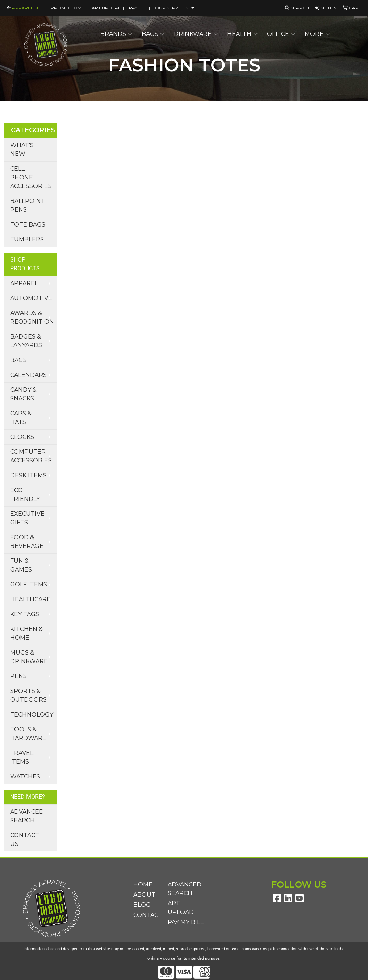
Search (297, 8)
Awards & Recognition (32, 317)
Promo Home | (69, 8)
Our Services (172, 8)
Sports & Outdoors (28, 695)
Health (242, 34)
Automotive (31, 298)
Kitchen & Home (26, 633)
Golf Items (29, 584)
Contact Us (25, 840)
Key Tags (25, 614)
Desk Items (28, 475)
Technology (32, 715)
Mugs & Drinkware (29, 657)
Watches (25, 776)
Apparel (24, 283)
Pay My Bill (186, 922)
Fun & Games (21, 565)
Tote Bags (28, 225)
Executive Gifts (27, 518)
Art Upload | (108, 8)
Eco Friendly (25, 495)
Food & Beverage (27, 542)
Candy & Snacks (23, 394)
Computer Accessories (31, 456)
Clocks (22, 437)
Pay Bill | (139, 8)
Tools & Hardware (28, 734)
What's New (22, 150)
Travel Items (22, 757)
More (317, 34)
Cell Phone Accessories (31, 177)
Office (281, 34)
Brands (116, 34)
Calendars (28, 375)
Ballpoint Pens (28, 205)
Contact (146, 915)
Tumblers (27, 239)
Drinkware (196, 34)
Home (143, 885)
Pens (18, 676)
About (144, 895)
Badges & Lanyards (26, 341)
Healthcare (30, 599)
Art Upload (181, 908)
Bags (153, 34)
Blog (142, 905)
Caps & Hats (21, 418)
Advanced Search (27, 816)
